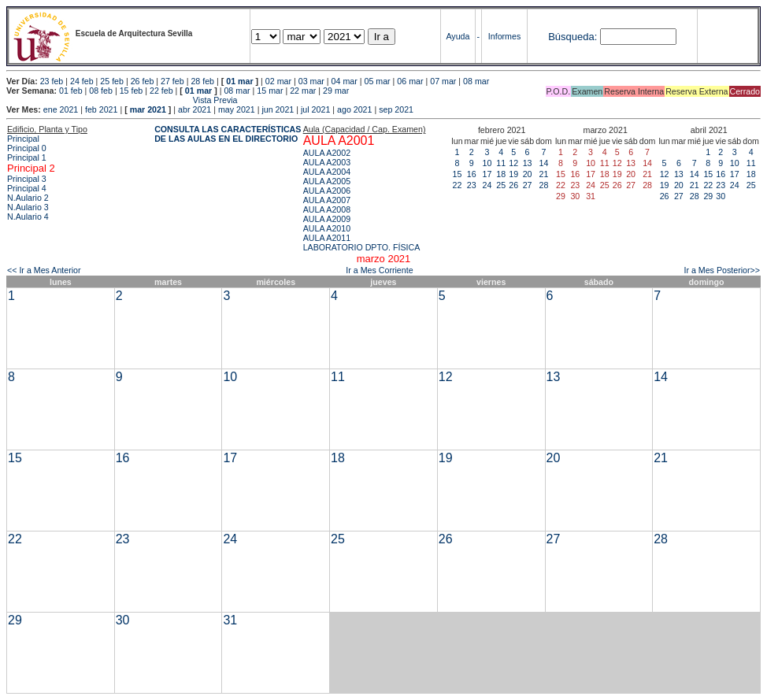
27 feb (172, 81)
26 (513, 185)
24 (487, 185)
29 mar (336, 91)
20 (528, 174)
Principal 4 (27, 188)
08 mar (476, 81)
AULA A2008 (327, 209)
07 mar (443, 81)
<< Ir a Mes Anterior (44, 270)
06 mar (410, 81)
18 (501, 174)
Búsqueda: (572, 37)
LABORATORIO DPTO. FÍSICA (362, 247)
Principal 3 (27, 179)
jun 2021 (278, 109)
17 (487, 174)
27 (528, 185)
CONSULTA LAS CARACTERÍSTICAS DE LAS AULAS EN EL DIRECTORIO (228, 134)
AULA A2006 (327, 191)
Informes (504, 36)
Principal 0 (27, 148)
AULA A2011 (327, 238)
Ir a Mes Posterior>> (722, 270)
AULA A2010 (327, 228)
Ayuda (458, 36)
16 (472, 174)
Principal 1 (27, 157)
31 (230, 620)
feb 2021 (101, 109)
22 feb (161, 91)
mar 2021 (148, 109)
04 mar (345, 81)
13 (528, 163)
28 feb (202, 81)
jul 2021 (315, 109)
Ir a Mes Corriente (379, 270)
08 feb (101, 91)
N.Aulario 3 (28, 207)
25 (501, 185)
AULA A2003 (327, 162)
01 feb (71, 91)
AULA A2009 (327, 219)
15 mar (270, 91)
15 (458, 174)
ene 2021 (61, 109)
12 (513, 163)
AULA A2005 (327, 181)
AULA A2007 (327, 200)
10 (487, 163)
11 (501, 163)
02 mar (278, 81)
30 (721, 196)
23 (472, 185)
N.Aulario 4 (28, 217)
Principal (23, 139)
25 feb (112, 81)
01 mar (239, 81)
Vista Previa (122, 100)
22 (458, 185)
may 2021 (237, 109)
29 (708, 196)
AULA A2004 (327, 172)
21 (544, 174)
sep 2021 (396, 109)
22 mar (303, 91)
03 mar (311, 81)
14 (544, 163)
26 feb (143, 81)
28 (544, 185)
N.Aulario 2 (28, 198)
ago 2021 (354, 109)
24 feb (82, 81)
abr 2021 (195, 109)
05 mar (377, 81)
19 (513, 174)
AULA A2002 (327, 153)
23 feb (52, 81)
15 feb (132, 91)
